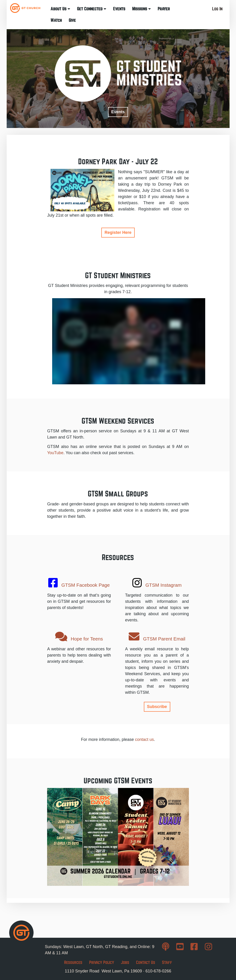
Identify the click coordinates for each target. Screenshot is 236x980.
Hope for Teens (79, 637)
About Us (60, 9)
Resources (73, 962)
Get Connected (92, 9)
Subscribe (157, 707)
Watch (56, 20)
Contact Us (146, 962)
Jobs (125, 962)
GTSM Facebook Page (79, 583)
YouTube (55, 453)
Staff (167, 962)
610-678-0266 (158, 971)
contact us (145, 739)
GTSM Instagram (157, 583)
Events (119, 9)
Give (72, 20)
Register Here (118, 232)
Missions (141, 9)
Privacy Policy (102, 962)
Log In (217, 9)
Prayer (164, 9)
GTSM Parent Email (157, 637)
